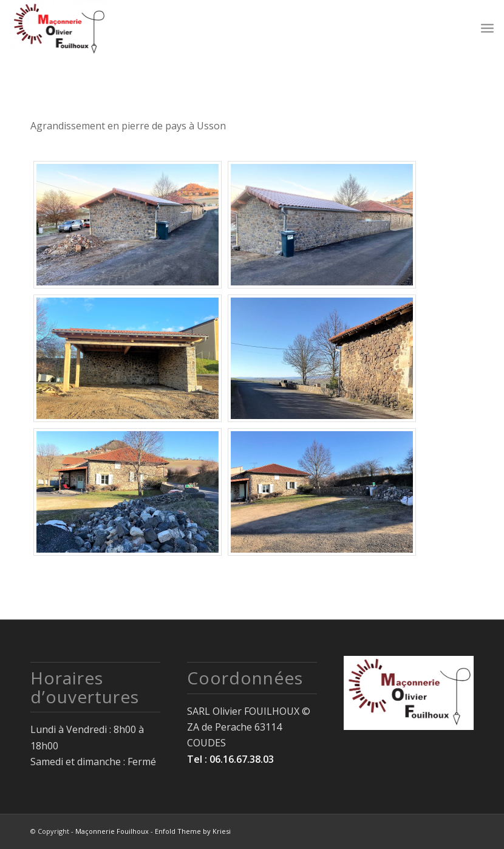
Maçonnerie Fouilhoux (112, 831)
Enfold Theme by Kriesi (193, 831)
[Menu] (487, 27)
